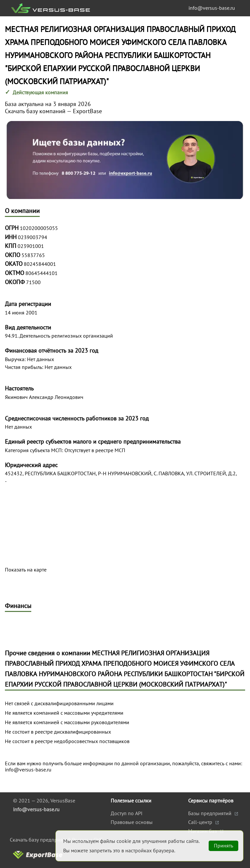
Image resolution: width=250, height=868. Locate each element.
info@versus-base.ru (212, 8)
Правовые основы (132, 822)
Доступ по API (127, 813)
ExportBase (87, 111)
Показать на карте (26, 570)
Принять (223, 845)
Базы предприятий (210, 813)
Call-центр (201, 822)
